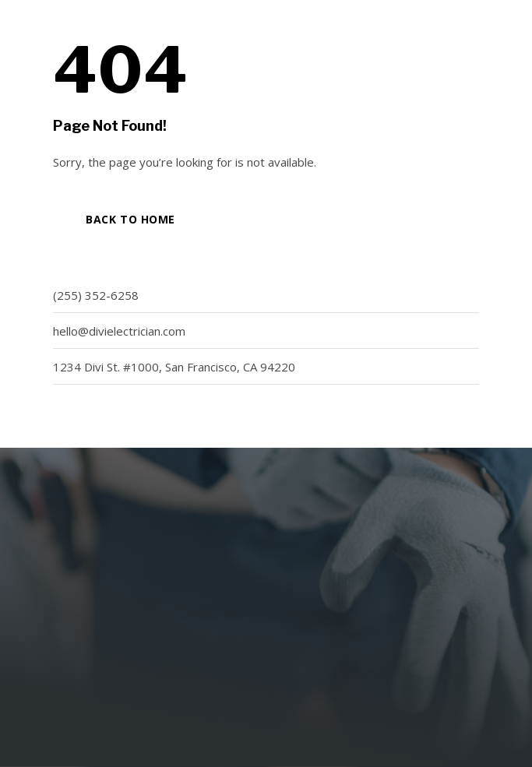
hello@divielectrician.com (119, 331)
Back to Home (130, 219)
